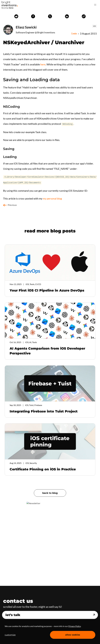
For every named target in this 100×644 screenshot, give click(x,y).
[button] (95, 5)
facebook (33, 16)
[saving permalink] (2, 149)
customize (10, 635)
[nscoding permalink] (2, 107)
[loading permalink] (2, 156)
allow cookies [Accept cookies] (73, 635)
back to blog (50, 492)
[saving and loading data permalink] (2, 80)
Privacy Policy (75, 626)
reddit (16, 16)
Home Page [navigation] (10, 5)
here (43, 64)
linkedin (67, 16)
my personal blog (52, 198)
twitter (50, 16)
